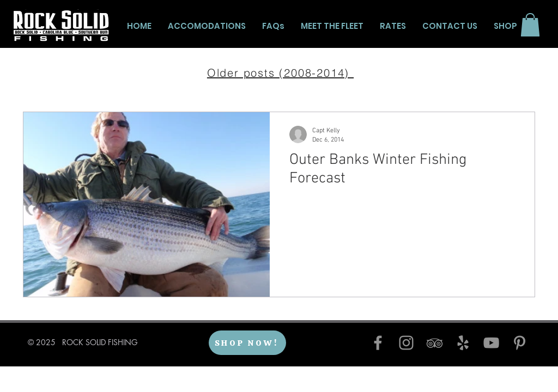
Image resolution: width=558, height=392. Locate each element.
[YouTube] (491, 343)
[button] (530, 25)
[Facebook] (378, 343)
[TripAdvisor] (435, 343)
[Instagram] (406, 343)
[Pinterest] (520, 343)
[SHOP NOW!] (247, 343)
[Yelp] (463, 343)
